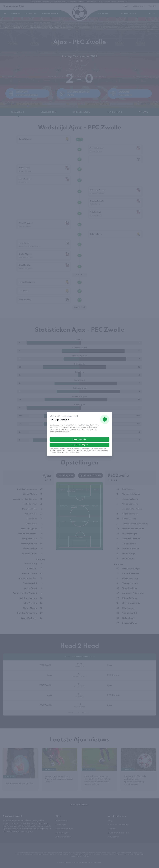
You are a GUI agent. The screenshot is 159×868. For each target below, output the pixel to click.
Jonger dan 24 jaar (80, 445)
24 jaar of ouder (79, 439)
